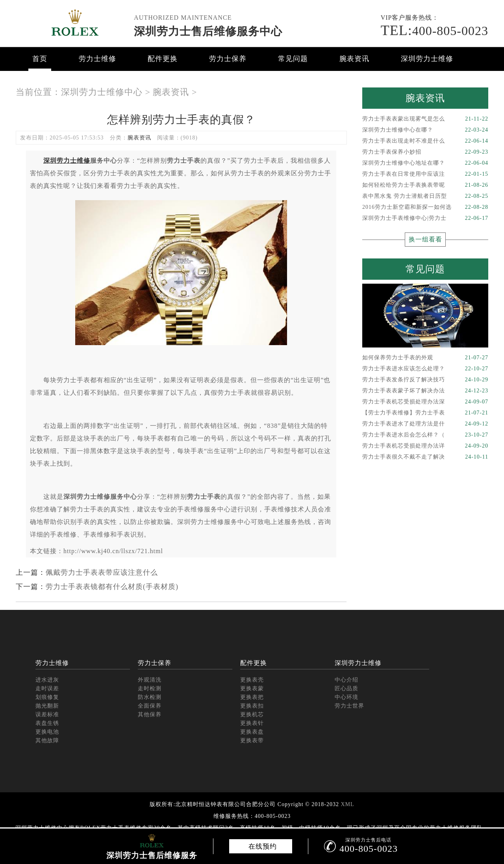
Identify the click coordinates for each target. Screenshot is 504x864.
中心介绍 (346, 680)
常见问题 (293, 59)
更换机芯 (252, 714)
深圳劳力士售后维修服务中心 (208, 31)
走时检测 (150, 688)
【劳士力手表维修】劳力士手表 (425, 413)
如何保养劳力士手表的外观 (425, 358)
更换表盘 (252, 732)
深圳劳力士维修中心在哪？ (425, 130)
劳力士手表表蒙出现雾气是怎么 (425, 119)
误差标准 (47, 714)
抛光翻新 (47, 706)
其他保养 (150, 714)
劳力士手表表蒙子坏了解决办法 (425, 391)
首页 (40, 59)
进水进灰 (47, 680)
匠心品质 (346, 688)
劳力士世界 (349, 706)
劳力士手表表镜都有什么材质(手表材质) (112, 587)
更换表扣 (252, 706)
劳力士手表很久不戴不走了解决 (425, 457)
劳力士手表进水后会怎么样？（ (425, 435)
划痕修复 (47, 697)
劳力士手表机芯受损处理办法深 (425, 402)
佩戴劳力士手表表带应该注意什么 (102, 572)
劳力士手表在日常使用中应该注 (425, 174)
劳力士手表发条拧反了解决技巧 (425, 380)
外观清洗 (150, 680)
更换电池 (47, 732)
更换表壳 (252, 680)
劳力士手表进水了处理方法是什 (425, 424)
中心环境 (346, 697)
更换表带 (252, 740)
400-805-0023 (435, 31)
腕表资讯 (354, 59)
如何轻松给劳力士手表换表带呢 (425, 185)
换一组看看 (425, 239)
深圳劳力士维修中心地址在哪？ (425, 163)
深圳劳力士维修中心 (102, 92)
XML (347, 804)
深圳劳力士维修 (427, 59)
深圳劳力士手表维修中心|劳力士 (425, 218)
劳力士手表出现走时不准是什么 (425, 141)
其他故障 (47, 740)
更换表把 (252, 697)
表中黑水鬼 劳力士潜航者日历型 (425, 196)
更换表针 (252, 723)
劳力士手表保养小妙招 (425, 152)
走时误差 (47, 688)
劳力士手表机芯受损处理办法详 (425, 446)
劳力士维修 (97, 59)
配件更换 (163, 59)
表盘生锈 (47, 723)
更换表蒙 (252, 688)
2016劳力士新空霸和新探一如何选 (425, 207)
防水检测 (150, 697)
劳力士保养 (228, 59)
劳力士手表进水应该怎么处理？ (425, 369)
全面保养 (150, 706)
